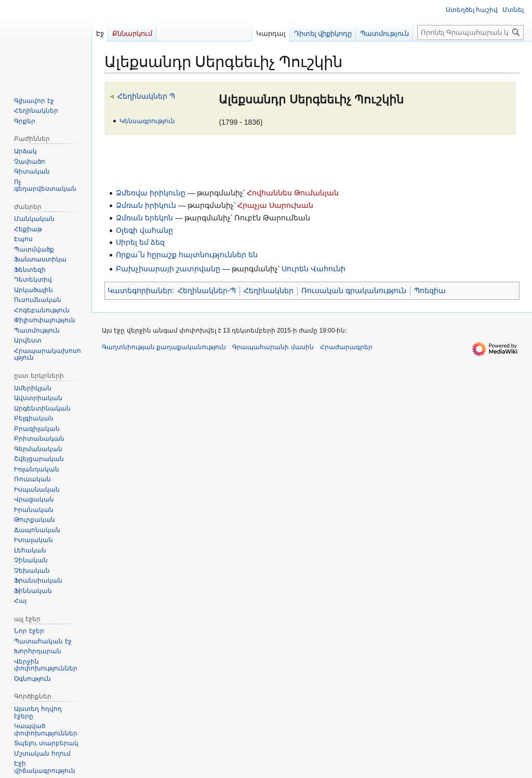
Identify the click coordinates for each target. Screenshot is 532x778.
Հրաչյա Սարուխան (275, 205)
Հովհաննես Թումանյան (293, 193)
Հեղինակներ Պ (146, 96)
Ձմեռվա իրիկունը (151, 193)
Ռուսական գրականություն (354, 291)
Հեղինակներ (269, 291)
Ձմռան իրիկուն (146, 205)
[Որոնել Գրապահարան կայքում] (470, 32)
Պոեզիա (430, 291)
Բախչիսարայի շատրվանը (168, 269)
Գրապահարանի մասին (273, 347)
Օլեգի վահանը (144, 230)
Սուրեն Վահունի (314, 269)
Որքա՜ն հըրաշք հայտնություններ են (187, 255)
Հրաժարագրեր (346, 347)
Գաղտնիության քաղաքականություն (164, 347)
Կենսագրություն (147, 121)
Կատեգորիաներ (140, 291)
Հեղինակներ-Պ (207, 291)
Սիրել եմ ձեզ (140, 242)
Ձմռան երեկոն (144, 218)
